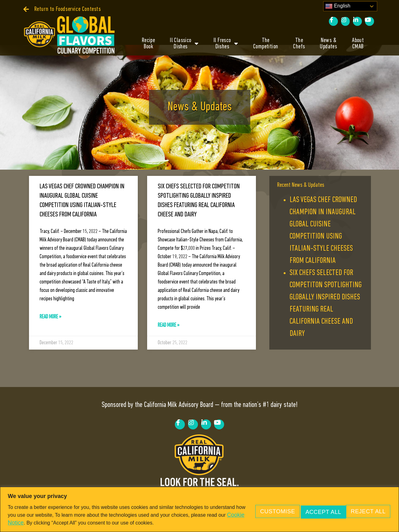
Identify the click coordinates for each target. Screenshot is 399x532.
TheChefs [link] (299, 44)
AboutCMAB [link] (358, 44)
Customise (254, 507)
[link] (62, 9)
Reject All (310, 507)
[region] (199, 506)
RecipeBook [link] (148, 44)
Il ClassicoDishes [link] (184, 44)
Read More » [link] (50, 328)
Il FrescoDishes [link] (226, 44)
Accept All (365, 507)
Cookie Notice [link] (81, 515)
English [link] (338, 6)
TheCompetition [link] (266, 44)
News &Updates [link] (328, 44)
